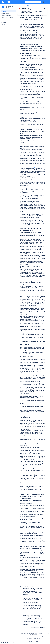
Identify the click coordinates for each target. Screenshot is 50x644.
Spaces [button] (13, 2)
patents (34, 628)
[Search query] (33, 2)
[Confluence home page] (6, 2)
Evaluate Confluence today (33, 635)
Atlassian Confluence (29, 637)
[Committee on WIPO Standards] (8, 18)
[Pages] (8, 11)
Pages (21, 6)
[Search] (26, 2)
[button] (43, 2)
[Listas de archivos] (8, 20)
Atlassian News (37, 638)
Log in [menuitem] (47, 2)
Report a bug (30, 638)
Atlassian (33, 642)
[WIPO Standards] (8, 16)
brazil (41, 628)
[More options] (46, 6)
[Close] (45, 8)
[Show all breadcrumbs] (24, 6)
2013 (28, 6)
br (44, 628)
